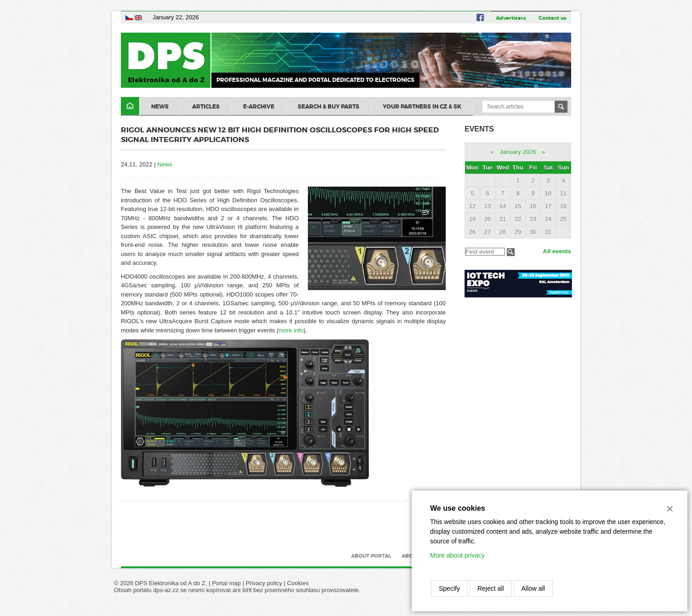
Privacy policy (264, 583)
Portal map (226, 583)
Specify (449, 588)
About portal (371, 556)
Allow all (533, 588)
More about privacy (457, 555)
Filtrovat (511, 252)
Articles (206, 107)
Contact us (553, 18)
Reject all (491, 588)
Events (479, 129)
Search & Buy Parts (329, 107)
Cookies (298, 583)
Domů (130, 106)
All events (557, 251)
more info (291, 330)
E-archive (259, 107)
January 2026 (518, 152)
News (160, 107)
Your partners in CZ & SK (422, 107)
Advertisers (511, 18)
